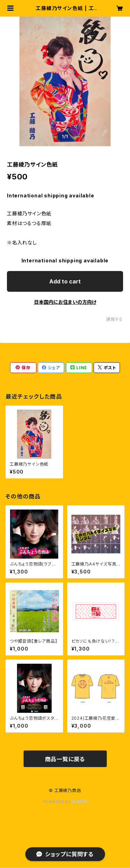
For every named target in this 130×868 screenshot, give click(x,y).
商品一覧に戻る (65, 759)
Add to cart (65, 281)
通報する (115, 319)
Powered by (65, 801)
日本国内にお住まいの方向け (65, 302)
